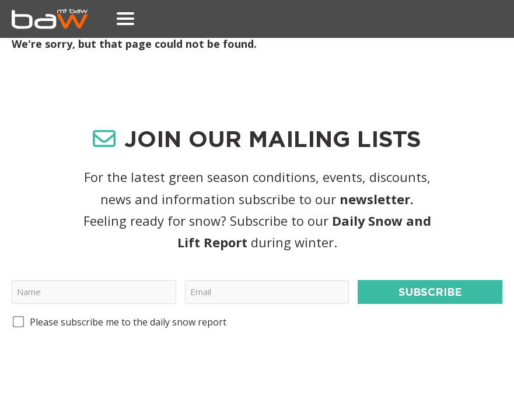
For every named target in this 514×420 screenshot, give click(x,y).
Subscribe (430, 292)
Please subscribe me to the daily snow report (128, 322)
